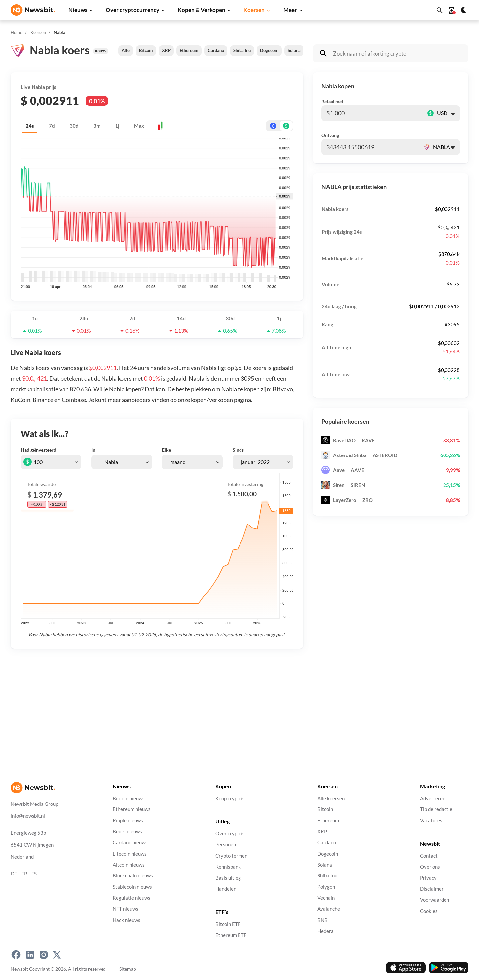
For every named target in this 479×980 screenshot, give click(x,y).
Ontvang (330, 135)
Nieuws (78, 10)
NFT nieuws (126, 909)
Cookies (429, 911)
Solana (294, 50)
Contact (429, 855)
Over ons (430, 867)
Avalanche (329, 909)
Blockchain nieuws (133, 876)
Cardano (216, 50)
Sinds (238, 450)
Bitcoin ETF (228, 924)
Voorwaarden (435, 900)
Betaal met (332, 101)
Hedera (326, 931)
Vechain (326, 898)
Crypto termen (231, 855)
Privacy (428, 878)
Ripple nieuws (128, 820)
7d (52, 126)
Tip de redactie (436, 809)
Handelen (226, 889)
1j (117, 126)
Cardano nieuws (130, 842)
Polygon (326, 887)
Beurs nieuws (127, 832)
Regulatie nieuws (132, 898)
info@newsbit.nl (28, 816)
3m (97, 126)
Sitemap (128, 969)
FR (24, 873)
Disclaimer (432, 889)
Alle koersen (331, 798)
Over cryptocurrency (133, 10)
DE (14, 873)
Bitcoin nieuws (129, 798)
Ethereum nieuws (132, 809)
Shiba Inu (242, 50)
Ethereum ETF (231, 935)
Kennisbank (228, 867)
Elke (166, 450)
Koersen (254, 10)
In (93, 450)
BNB (323, 920)
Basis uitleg (228, 878)
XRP (166, 50)
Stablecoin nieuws (132, 887)
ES (34, 873)
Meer (290, 10)
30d (74, 126)
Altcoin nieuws (129, 865)
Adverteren (433, 798)
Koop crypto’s (230, 798)
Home (16, 32)
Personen (226, 844)
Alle (126, 50)
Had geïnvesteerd (38, 450)
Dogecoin (269, 50)
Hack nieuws (127, 920)
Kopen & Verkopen (202, 10)
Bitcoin (146, 50)
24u (30, 126)
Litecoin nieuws (130, 853)
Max (139, 126)
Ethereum (189, 50)
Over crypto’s (230, 834)
